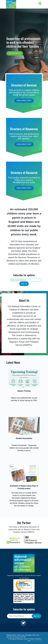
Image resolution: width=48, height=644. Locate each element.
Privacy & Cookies (36, 641)
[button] (39, 3)
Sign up (24, 284)
